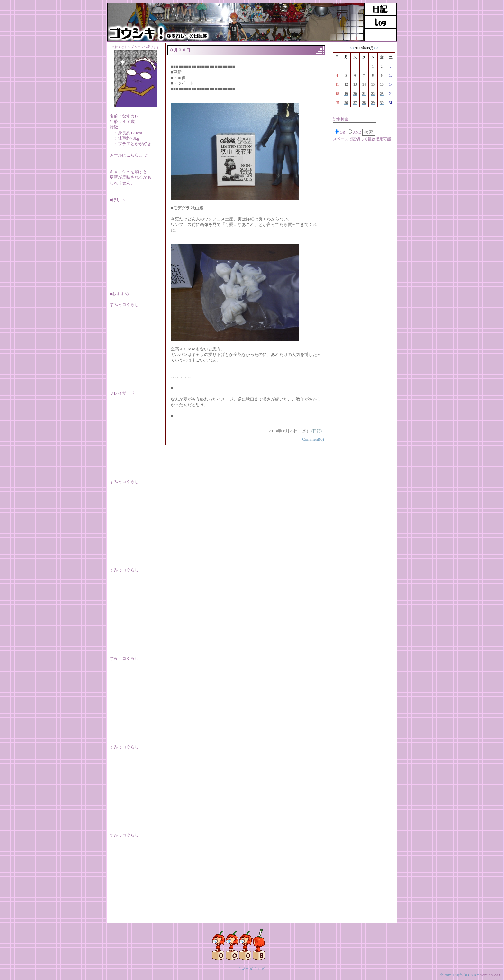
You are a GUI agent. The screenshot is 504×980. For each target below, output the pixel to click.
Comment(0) (313, 439)
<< (352, 48)
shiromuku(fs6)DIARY (459, 975)
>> (376, 48)
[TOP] (260, 969)
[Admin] (246, 969)
